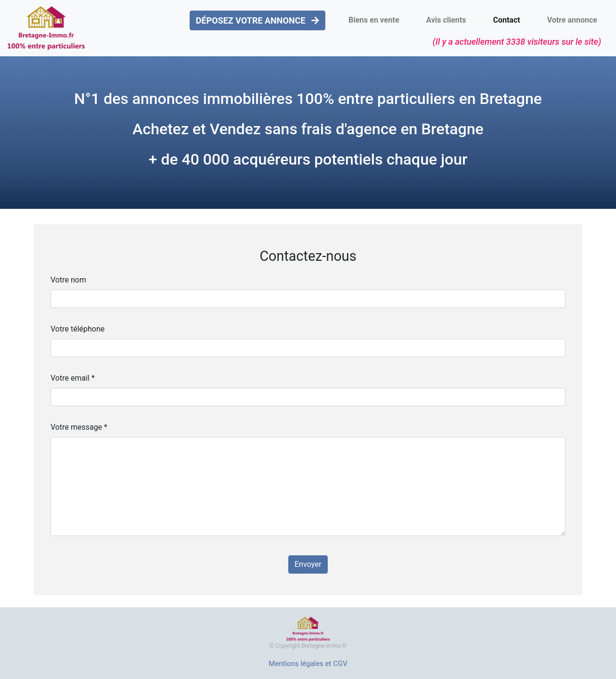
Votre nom (68, 280)
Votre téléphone (77, 329)
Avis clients (446, 20)
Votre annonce (572, 20)
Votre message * (79, 427)
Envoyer (308, 564)
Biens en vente (374, 20)
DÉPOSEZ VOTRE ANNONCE (257, 20)
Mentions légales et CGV (308, 664)
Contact (506, 20)
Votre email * (73, 378)
